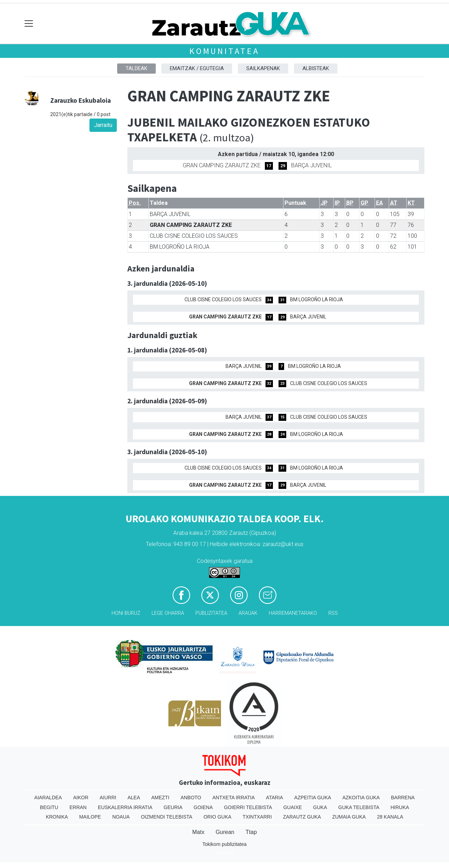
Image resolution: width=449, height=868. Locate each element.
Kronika (57, 817)
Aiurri (108, 798)
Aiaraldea (48, 798)
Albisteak (316, 68)
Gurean (225, 832)
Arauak (248, 613)
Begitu (49, 807)
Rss (333, 613)
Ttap (251, 832)
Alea (134, 798)
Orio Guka (217, 817)
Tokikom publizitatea (224, 844)
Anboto (191, 798)
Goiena (203, 807)
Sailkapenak (263, 68)
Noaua (121, 817)
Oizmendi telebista (167, 817)
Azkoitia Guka (361, 798)
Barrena (403, 798)
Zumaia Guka (349, 817)
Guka (320, 807)
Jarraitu (103, 125)
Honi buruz (126, 613)
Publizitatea (211, 613)
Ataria (274, 798)
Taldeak (136, 68)
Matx (198, 832)
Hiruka (400, 807)
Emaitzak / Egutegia (197, 68)
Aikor (81, 798)
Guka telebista (359, 807)
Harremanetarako (293, 613)
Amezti (160, 798)
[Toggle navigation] (29, 24)
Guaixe (293, 807)
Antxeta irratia (234, 798)
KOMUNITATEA (224, 51)
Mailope (90, 817)
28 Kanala (390, 817)
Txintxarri (257, 817)
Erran (78, 807)
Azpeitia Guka (313, 798)
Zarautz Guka (302, 817)
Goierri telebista (248, 807)
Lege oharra (168, 613)
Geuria (173, 807)
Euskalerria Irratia (125, 807)
